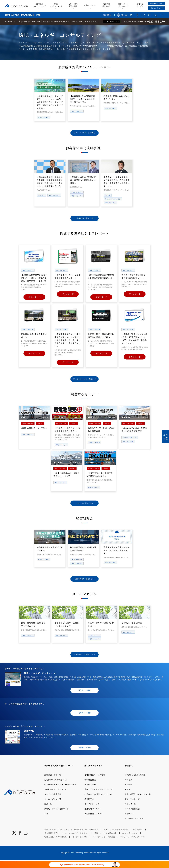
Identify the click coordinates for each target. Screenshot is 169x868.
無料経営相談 (90, 788)
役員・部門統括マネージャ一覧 (138, 802)
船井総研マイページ (93, 817)
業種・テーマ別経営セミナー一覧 (99, 797)
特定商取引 (138, 837)
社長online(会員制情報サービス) (98, 802)
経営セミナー (90, 792)
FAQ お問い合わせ (130, 841)
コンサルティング (92, 812)
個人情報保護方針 (52, 841)
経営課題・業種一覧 (53, 783)
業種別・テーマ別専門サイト (57, 817)
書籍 (46, 821)
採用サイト (129, 821)
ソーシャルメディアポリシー (77, 841)
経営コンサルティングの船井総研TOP (17, 27)
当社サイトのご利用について (57, 837)
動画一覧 (48, 812)
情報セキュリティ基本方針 (106, 841)
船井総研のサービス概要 (95, 783)
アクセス (128, 788)
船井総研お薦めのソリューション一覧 (60, 792)
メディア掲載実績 (132, 817)
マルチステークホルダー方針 (133, 845)
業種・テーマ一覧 (43, 27)
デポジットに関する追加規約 (116, 837)
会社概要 (128, 792)
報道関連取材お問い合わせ (56, 845)
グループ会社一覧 (132, 807)
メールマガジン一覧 (53, 807)
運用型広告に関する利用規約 (86, 837)
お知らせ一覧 (130, 812)
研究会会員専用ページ (94, 821)
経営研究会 (89, 807)
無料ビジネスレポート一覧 (56, 797)
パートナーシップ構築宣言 (104, 845)
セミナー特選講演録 (53, 802)
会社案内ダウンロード (134, 826)
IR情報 (128, 797)
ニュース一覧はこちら (111, 22)
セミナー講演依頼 (80, 845)
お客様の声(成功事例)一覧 (55, 788)
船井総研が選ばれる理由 (135, 783)
